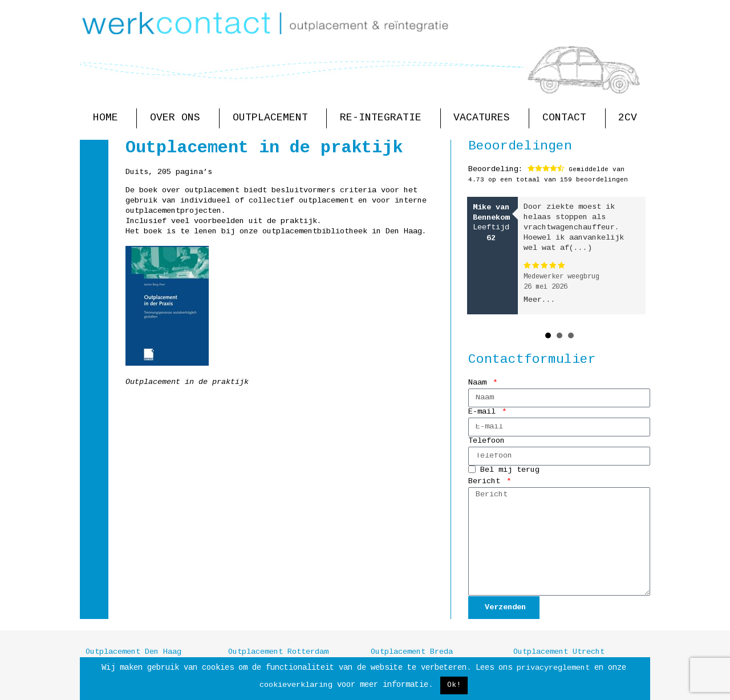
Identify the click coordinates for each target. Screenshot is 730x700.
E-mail (484, 412)
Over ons (178, 119)
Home (108, 119)
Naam (480, 383)
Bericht (486, 482)
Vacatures (484, 119)
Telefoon (486, 441)
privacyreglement (553, 668)
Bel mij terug (510, 471)
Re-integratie (384, 119)
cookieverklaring (296, 685)
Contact (567, 119)
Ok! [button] (454, 685)
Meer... (540, 300)
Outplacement (273, 119)
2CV (628, 118)
